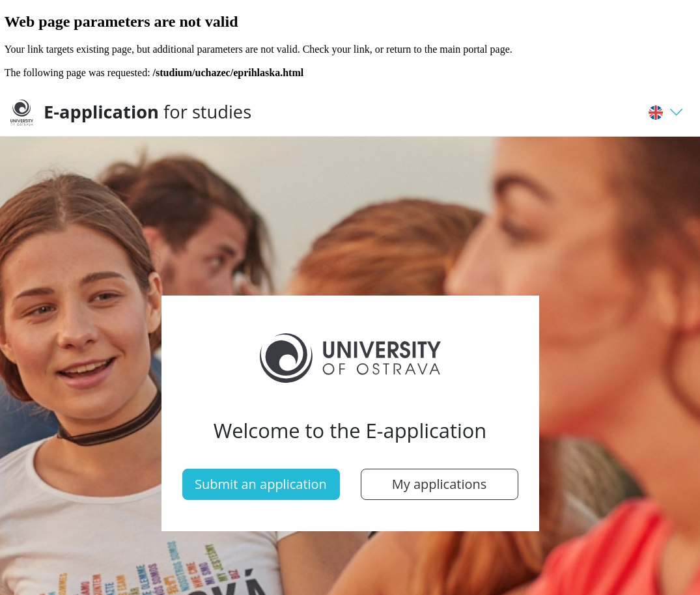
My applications (440, 484)
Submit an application (261, 484)
